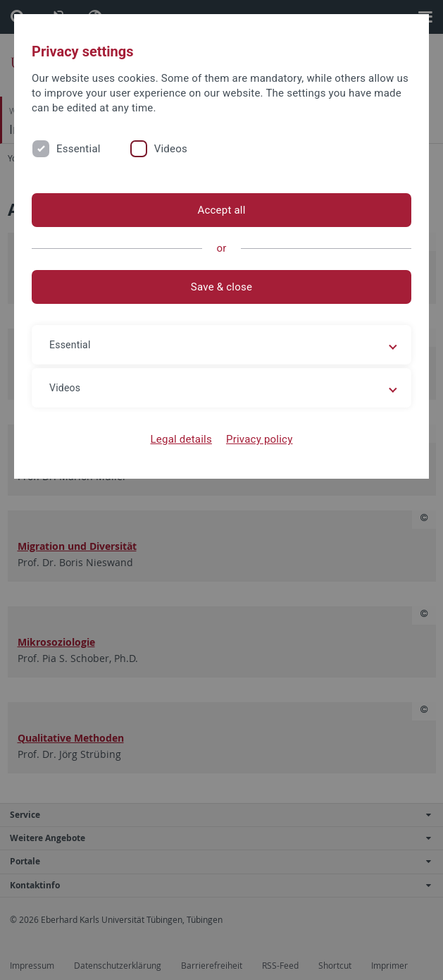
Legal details (181, 439)
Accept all (221, 210)
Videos (171, 149)
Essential (79, 149)
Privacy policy (260, 439)
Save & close (221, 287)
